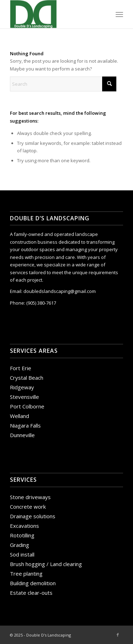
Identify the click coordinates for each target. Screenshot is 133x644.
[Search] (63, 84)
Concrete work (28, 507)
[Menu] (119, 14)
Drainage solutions (33, 516)
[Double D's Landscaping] (55, 14)
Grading (20, 545)
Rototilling (22, 535)
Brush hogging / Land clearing (46, 564)
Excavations (24, 526)
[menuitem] (119, 14)
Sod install (22, 554)
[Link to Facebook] (118, 635)
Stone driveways (30, 497)
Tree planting (26, 574)
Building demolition (33, 583)
